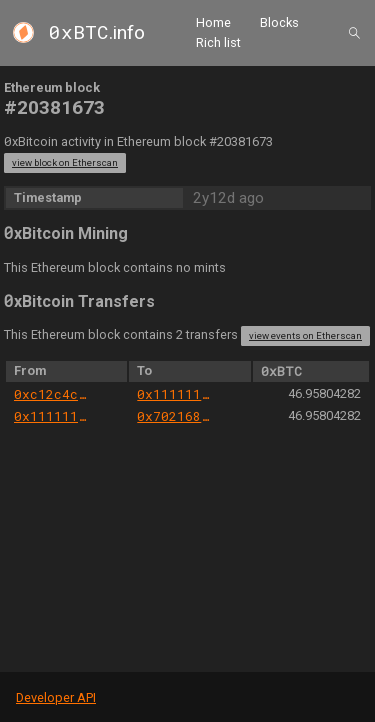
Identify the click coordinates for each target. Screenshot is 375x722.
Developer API (56, 697)
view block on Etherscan (65, 162)
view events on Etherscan (305, 335)
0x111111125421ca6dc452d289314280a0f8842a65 (175, 394)
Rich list (218, 42)
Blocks (279, 22)
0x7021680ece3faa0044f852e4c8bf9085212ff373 (175, 416)
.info (97, 32)
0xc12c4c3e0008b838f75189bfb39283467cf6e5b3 (52, 394)
